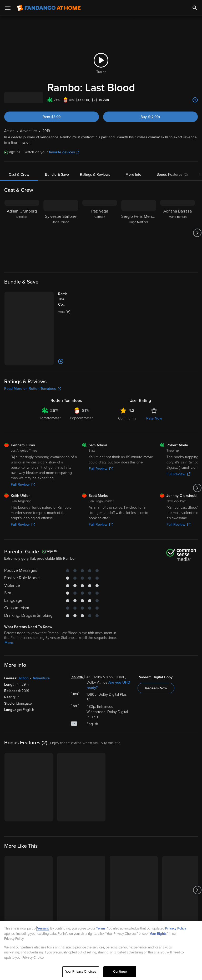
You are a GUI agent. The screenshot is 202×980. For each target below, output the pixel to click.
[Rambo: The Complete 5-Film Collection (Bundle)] (68, 299)
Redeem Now (156, 688)
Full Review (23, 485)
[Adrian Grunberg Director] (22, 233)
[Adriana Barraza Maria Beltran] (178, 233)
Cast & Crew (19, 175)
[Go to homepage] (49, 8)
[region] (101, 950)
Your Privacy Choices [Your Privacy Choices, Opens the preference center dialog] (81, 972)
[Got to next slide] (197, 233)
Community (127, 418)
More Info (133, 175)
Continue (120, 972)
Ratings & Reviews (95, 175)
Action (24, 678)
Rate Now (154, 418)
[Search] (195, 8)
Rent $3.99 (52, 117)
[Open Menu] (8, 8)
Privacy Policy (176, 928)
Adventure (41, 678)
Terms (101, 928)
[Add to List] (195, 100)
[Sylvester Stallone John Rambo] (61, 233)
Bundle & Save (57, 175)
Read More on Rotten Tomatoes (33, 389)
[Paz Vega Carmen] (100, 233)
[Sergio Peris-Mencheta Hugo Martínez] (139, 233)
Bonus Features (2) (172, 175)
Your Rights (158, 934)
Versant (43, 928)
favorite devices (64, 152)
